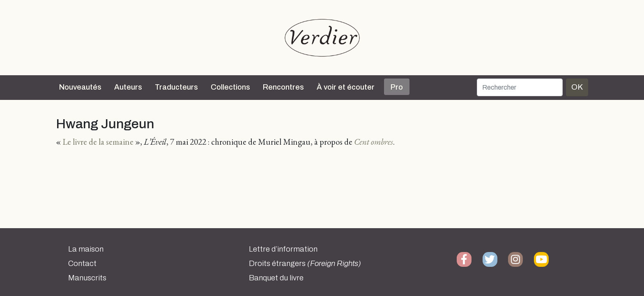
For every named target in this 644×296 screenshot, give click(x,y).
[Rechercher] (520, 87)
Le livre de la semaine (98, 142)
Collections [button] (230, 87)
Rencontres (283, 87)
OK (577, 87)
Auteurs (128, 87)
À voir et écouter (346, 87)
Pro (397, 87)
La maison (86, 249)
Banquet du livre (276, 278)
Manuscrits (87, 278)
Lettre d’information (283, 249)
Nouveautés (80, 87)
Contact (82, 264)
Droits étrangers (305, 264)
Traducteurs (176, 87)
